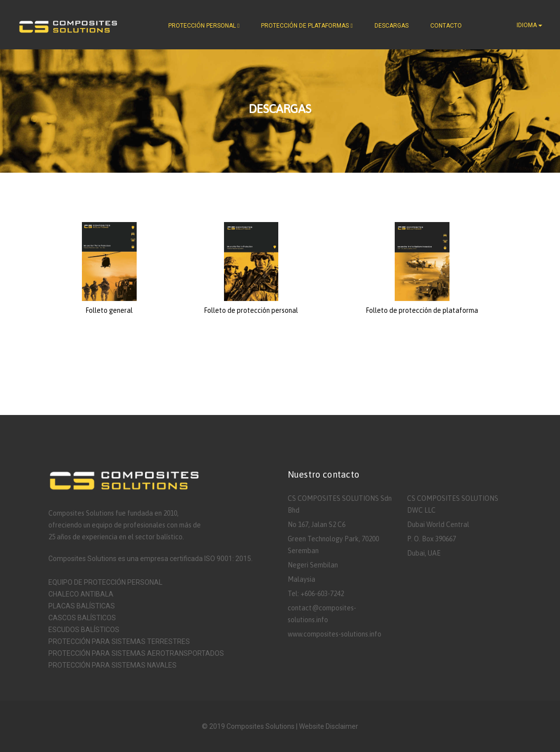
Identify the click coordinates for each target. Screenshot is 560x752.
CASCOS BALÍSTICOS (82, 618)
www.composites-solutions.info (335, 634)
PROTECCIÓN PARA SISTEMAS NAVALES (112, 665)
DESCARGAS (392, 26)
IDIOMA (529, 25)
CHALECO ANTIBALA (81, 594)
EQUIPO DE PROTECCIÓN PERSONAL (105, 582)
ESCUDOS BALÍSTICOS (84, 630)
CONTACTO (446, 26)
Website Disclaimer (329, 726)
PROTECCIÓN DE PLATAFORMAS (307, 26)
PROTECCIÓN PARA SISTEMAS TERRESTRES (119, 641)
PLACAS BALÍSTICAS (82, 606)
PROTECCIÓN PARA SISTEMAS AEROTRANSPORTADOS (136, 653)
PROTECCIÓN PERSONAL (204, 26)
